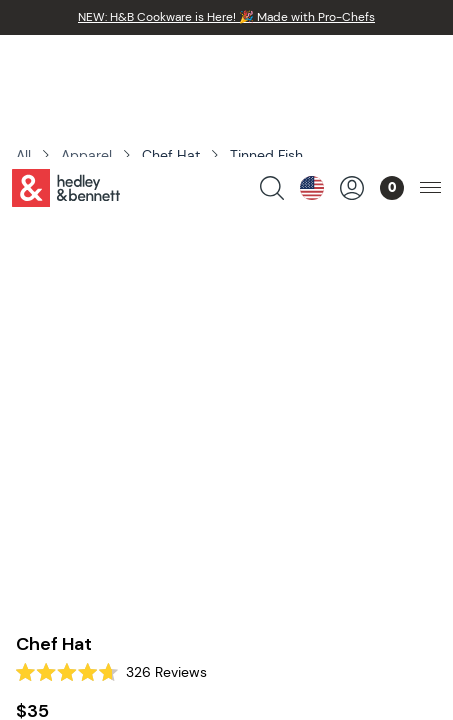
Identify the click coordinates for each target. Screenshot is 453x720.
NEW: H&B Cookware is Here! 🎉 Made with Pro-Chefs (226, 17)
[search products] (272, 66)
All (23, 155)
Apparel (86, 155)
